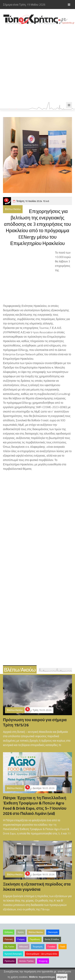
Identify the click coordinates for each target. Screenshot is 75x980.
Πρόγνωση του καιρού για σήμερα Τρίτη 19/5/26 (35, 722)
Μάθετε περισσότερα (42, 977)
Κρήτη (21, 932)
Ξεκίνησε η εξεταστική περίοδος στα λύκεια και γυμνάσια (37, 887)
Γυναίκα (51, 947)
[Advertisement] (37, 63)
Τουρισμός (38, 947)
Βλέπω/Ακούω (13, 209)
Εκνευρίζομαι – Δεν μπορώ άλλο (42, 954)
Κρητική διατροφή (13, 954)
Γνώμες (21, 939)
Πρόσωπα (9, 961)
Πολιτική (9, 939)
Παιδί (62, 947)
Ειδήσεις (9, 932)
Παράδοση (35, 939)
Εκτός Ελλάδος (52, 939)
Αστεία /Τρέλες (26, 961)
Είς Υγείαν (9, 947)
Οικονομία (53, 932)
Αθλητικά (23, 947)
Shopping (43, 961)
